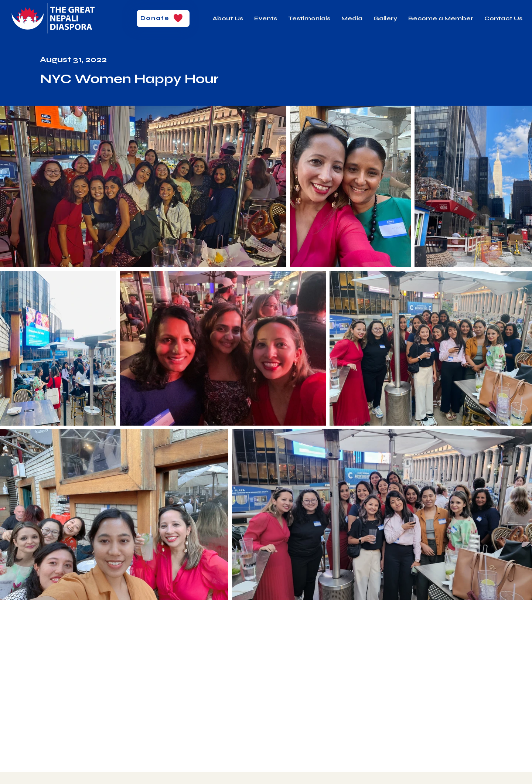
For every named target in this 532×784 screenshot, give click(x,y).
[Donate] (163, 18)
